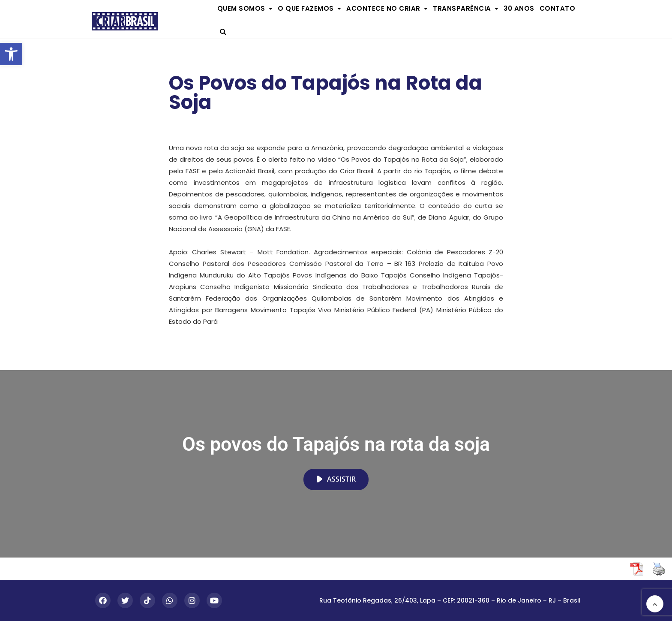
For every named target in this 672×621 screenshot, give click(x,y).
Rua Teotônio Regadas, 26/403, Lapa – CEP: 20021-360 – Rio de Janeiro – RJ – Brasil (450, 600)
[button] (11, 54)
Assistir (336, 479)
